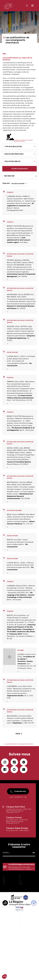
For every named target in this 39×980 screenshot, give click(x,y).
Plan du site (19, 958)
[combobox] (19, 147)
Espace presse (23, 909)
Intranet (23, 903)
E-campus (8, 898)
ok (34, 866)
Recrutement (9, 903)
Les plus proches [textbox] (18, 183)
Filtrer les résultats (19, 169)
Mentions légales (19, 953)
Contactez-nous (18, 805)
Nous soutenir (9, 916)
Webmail (24, 898)
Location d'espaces (24, 917)
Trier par (6, 183)
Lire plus (10, 280)
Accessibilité (19, 968)
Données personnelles (20, 963)
